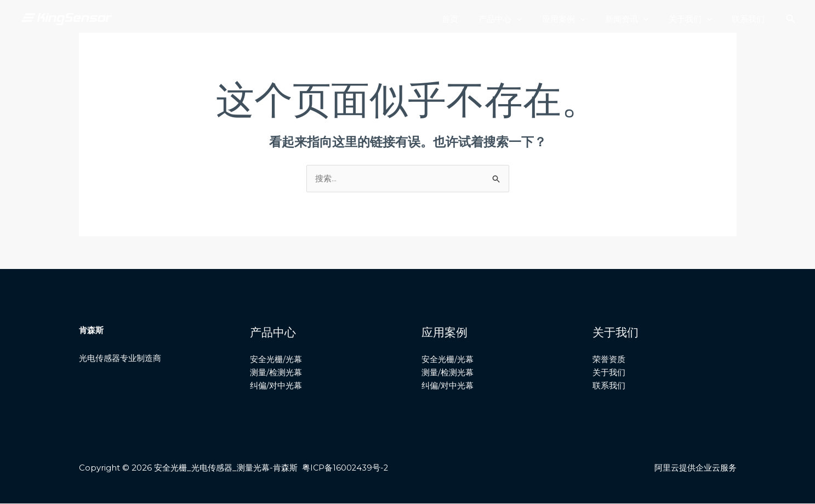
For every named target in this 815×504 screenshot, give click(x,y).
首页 (470, 19)
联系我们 (750, 19)
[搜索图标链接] (791, 19)
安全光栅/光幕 (276, 360)
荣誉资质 (609, 360)
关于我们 (696, 19)
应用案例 (576, 19)
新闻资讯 (636, 19)
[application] (533, 19)
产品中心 (517, 19)
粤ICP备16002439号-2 (346, 468)
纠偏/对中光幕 (276, 386)
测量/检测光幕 (276, 373)
